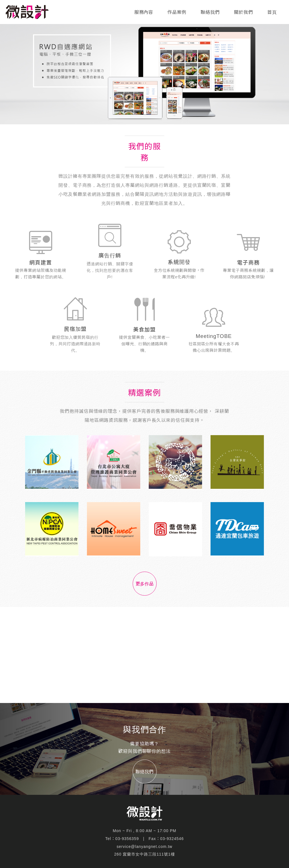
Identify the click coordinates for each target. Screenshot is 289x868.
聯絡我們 (210, 12)
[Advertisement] (144, 655)
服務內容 (144, 12)
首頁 (272, 12)
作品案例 (177, 12)
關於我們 (244, 12)
